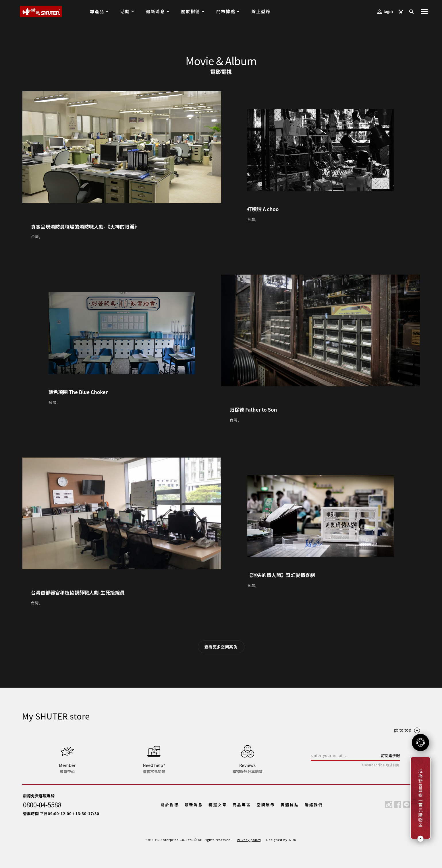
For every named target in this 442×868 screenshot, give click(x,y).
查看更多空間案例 (221, 647)
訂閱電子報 (390, 756)
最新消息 (194, 805)
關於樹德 (170, 805)
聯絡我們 (314, 805)
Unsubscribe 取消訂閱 (381, 765)
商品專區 (242, 805)
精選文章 (218, 805)
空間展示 (266, 805)
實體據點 (290, 805)
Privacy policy (249, 840)
